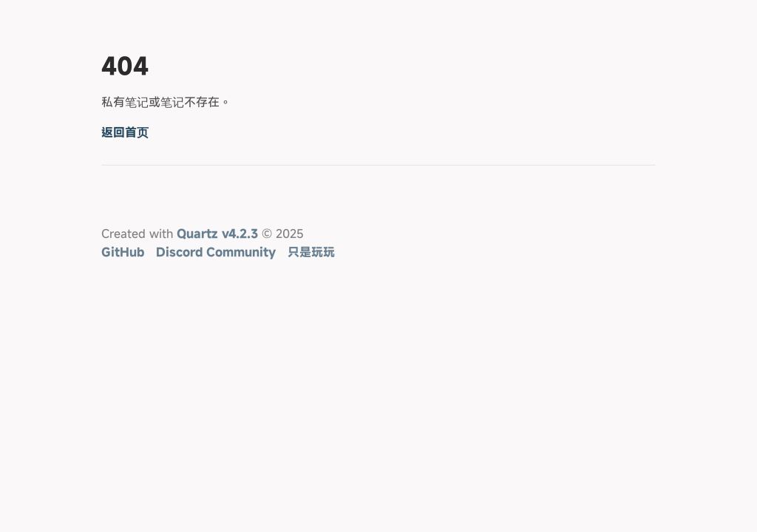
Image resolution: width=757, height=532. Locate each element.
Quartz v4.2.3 (217, 233)
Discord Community (216, 252)
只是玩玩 (311, 252)
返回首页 (125, 132)
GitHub (123, 252)
